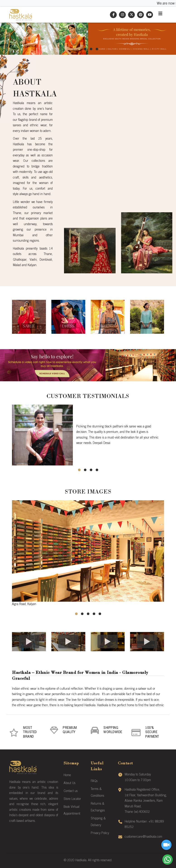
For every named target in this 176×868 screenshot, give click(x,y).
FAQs (94, 781)
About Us (69, 783)
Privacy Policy (100, 833)
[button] (79, 49)
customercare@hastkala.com (143, 837)
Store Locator (72, 799)
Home (67, 775)
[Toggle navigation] (160, 15)
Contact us (71, 791)
